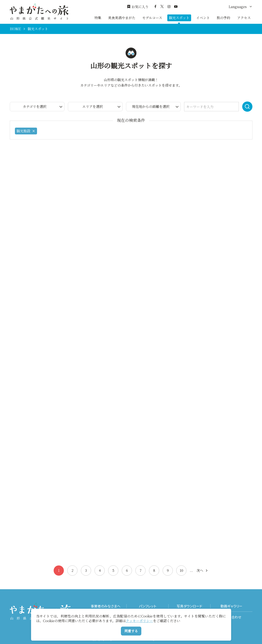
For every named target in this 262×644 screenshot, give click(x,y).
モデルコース (152, 18)
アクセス (244, 18)
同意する (131, 631)
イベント (203, 18)
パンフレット (147, 606)
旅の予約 (223, 18)
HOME (15, 29)
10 (181, 570)
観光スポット (179, 18)
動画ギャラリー (231, 606)
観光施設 (26, 131)
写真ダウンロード (189, 606)
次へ (202, 571)
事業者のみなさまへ (106, 606)
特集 (98, 18)
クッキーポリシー (139, 621)
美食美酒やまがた (122, 18)
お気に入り (138, 7)
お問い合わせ (231, 617)
